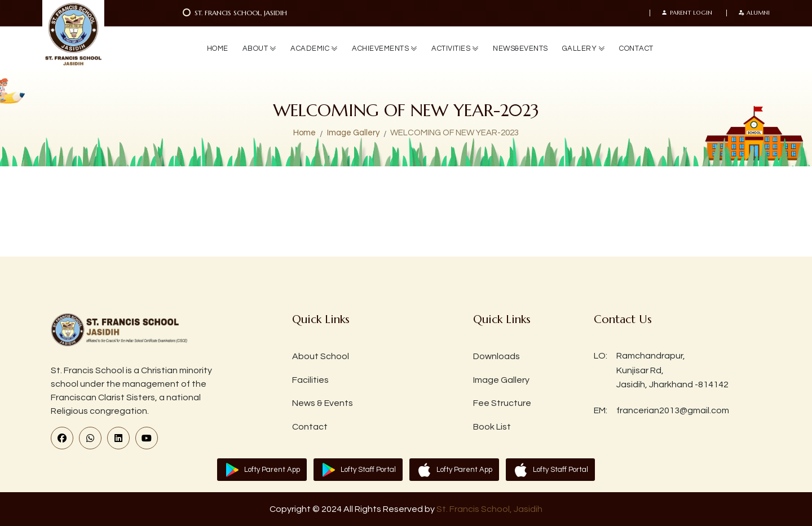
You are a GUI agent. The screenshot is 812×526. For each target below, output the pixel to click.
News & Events (323, 403)
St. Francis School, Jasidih (489, 509)
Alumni (754, 13)
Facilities (310, 380)
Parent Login (687, 13)
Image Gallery (353, 133)
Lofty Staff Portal (368, 470)
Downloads (497, 356)
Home (304, 133)
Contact (310, 427)
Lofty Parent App (272, 470)
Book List (492, 427)
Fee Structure (502, 403)
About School (321, 356)
